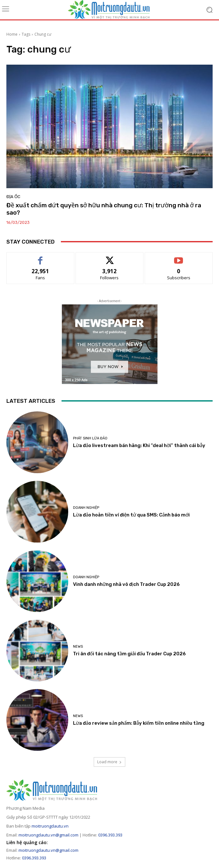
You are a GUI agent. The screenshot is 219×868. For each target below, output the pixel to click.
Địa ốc (13, 197)
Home (12, 34)
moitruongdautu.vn (50, 826)
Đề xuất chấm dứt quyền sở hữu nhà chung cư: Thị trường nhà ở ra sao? (104, 209)
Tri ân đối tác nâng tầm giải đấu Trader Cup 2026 (129, 654)
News (78, 647)
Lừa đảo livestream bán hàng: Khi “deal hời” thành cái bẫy (139, 445)
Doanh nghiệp (86, 508)
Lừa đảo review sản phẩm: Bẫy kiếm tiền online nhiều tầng (139, 723)
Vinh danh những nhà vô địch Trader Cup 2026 (126, 584)
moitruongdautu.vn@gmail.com (48, 835)
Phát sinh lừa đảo (90, 438)
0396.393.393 (110, 835)
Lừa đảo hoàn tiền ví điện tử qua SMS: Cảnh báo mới (131, 515)
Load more (110, 762)
